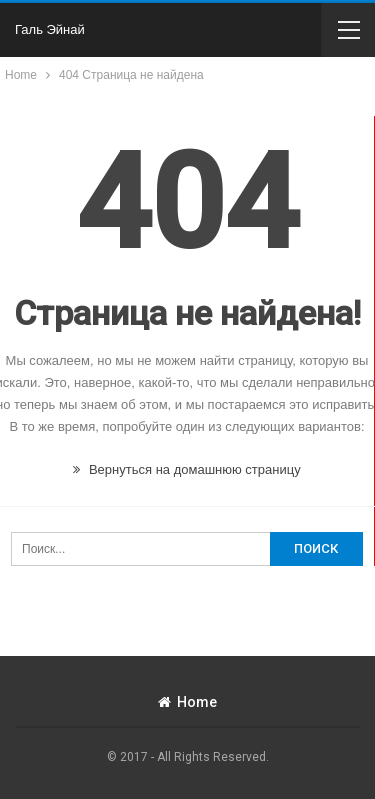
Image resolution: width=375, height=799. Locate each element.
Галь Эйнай (50, 29)
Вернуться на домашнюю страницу (186, 469)
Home (187, 702)
